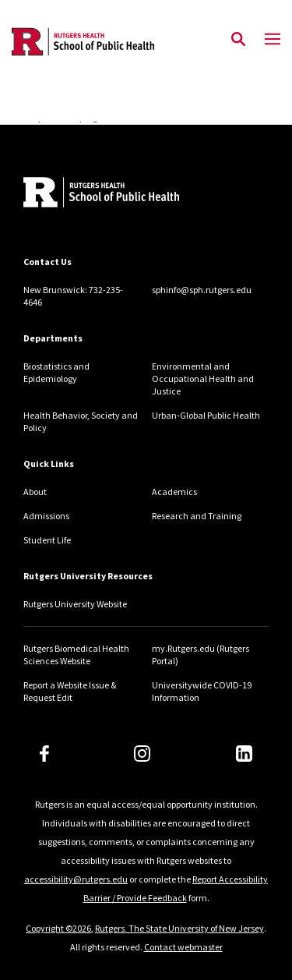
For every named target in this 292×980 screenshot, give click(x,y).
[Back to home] (128, 194)
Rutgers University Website (75, 604)
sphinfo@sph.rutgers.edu (202, 290)
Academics (174, 492)
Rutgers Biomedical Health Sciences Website (76, 655)
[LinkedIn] (244, 754)
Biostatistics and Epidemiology (56, 372)
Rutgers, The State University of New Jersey (179, 928)
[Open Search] (238, 40)
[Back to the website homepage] (83, 42)
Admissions (46, 516)
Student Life (47, 540)
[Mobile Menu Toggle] (273, 40)
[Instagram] (142, 754)
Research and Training (197, 516)
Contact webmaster (183, 947)
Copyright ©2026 (58, 928)
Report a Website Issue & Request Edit (70, 691)
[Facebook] (44, 754)
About (35, 492)
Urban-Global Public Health (206, 415)
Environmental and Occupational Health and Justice (203, 379)
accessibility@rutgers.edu (76, 879)
